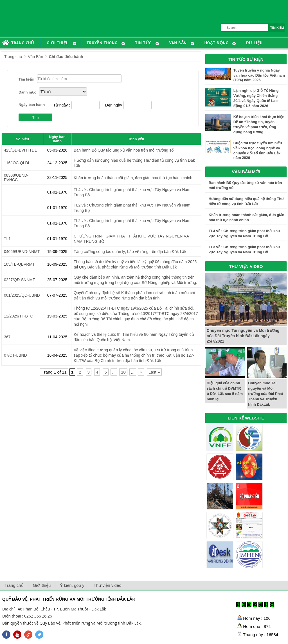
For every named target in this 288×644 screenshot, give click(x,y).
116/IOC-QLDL (17, 163)
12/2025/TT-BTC (19, 316)
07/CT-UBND (15, 355)
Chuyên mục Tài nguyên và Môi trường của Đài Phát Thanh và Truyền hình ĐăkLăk (265, 394)
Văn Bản (35, 57)
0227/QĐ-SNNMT (19, 280)
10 (123, 372)
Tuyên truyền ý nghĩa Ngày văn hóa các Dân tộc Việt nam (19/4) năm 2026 (259, 75)
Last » (154, 372)
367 (7, 337)
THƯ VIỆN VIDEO (246, 266)
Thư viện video (108, 585)
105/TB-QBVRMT (19, 264)
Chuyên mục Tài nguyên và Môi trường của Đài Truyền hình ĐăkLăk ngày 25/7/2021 (243, 336)
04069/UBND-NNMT (22, 252)
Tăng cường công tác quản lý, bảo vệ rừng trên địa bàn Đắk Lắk (130, 252)
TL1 (7, 239)
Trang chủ (13, 57)
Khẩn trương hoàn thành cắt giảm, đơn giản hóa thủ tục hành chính (133, 178)
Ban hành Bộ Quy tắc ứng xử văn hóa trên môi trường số (124, 150)
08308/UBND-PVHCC (16, 177)
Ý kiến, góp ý (72, 585)
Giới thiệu (42, 585)
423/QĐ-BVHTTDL (20, 150)
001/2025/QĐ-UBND (22, 295)
